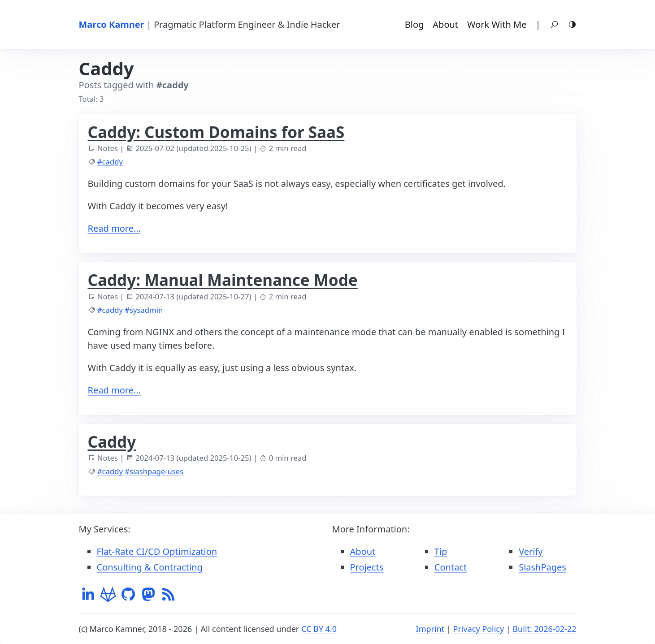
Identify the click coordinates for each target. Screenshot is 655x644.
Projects (367, 567)
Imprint (430, 629)
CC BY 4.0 (319, 629)
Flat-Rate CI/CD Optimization (157, 551)
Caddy (112, 442)
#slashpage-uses (154, 471)
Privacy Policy (479, 629)
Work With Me (497, 24)
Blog (414, 24)
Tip (441, 551)
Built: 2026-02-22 (544, 629)
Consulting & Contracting (150, 567)
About (445, 24)
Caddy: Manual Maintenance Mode (223, 280)
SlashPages (542, 567)
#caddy (110, 162)
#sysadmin (144, 310)
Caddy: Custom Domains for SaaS (216, 132)
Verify (531, 551)
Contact (451, 567)
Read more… (114, 228)
